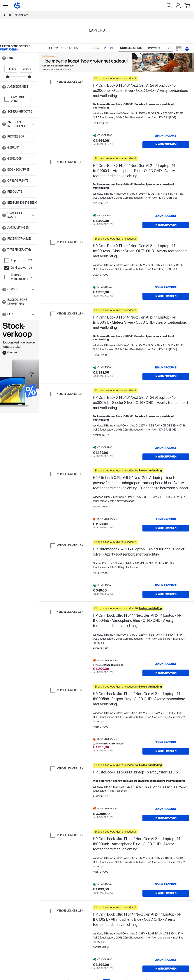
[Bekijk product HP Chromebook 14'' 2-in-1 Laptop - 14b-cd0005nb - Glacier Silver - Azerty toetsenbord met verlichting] (166, 586)
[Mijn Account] (178, 6)
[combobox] (145, 48)
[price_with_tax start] (9, 69)
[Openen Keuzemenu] (6, 6)
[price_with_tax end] (25, 69)
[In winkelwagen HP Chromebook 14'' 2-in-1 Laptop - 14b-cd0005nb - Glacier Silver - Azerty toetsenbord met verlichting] (166, 594)
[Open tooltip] (4, 58)
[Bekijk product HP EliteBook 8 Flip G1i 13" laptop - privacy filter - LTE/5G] (166, 809)
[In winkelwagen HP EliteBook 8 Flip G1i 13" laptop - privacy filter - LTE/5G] (166, 818)
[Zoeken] (169, 6)
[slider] (7, 77)
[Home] (17, 6)
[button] (18, 58)
